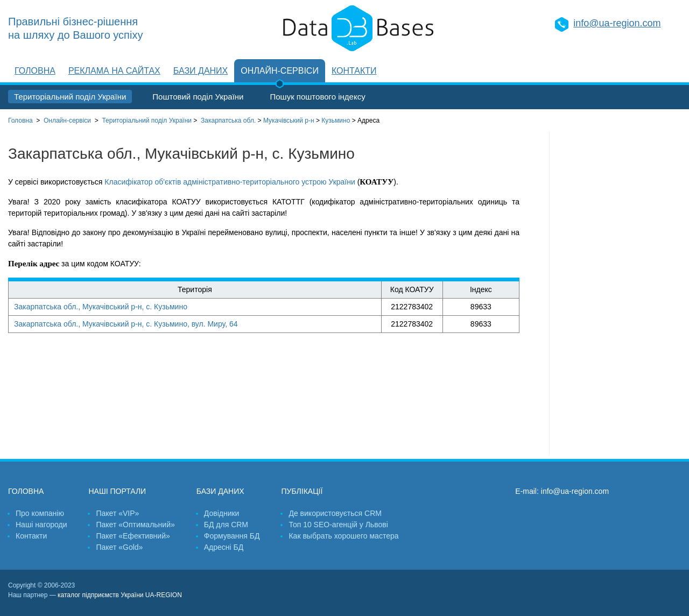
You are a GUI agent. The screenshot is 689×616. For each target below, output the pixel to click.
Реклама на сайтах (114, 71)
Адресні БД (224, 547)
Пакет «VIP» (117, 513)
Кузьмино (336, 121)
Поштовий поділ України (198, 97)
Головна (35, 71)
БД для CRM (226, 525)
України (147, 121)
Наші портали (117, 491)
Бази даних (201, 71)
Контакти (354, 71)
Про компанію (40, 513)
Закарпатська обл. (228, 121)
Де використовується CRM (335, 513)
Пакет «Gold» (119, 547)
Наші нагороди (41, 525)
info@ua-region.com (617, 23)
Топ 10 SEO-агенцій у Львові (338, 525)
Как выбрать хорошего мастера (343, 536)
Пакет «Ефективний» (133, 536)
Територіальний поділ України (70, 97)
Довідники (222, 513)
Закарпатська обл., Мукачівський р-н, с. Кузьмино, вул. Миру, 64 (126, 324)
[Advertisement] (615, 293)
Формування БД (232, 536)
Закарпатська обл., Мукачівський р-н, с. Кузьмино (101, 307)
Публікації (302, 491)
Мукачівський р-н (289, 121)
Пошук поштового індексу (317, 97)
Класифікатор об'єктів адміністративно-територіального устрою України (230, 182)
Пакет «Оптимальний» (135, 525)
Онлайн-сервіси (280, 71)
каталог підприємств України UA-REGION (120, 595)
